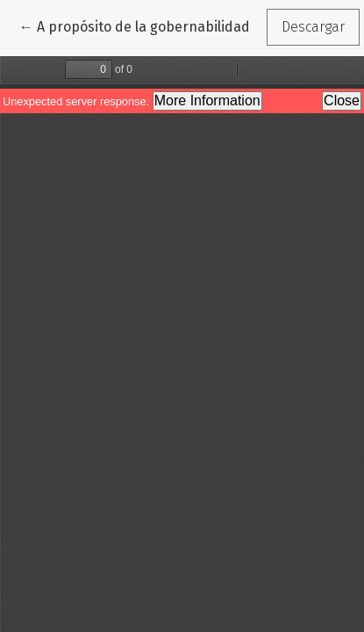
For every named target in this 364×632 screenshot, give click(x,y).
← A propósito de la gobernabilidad (135, 25)
